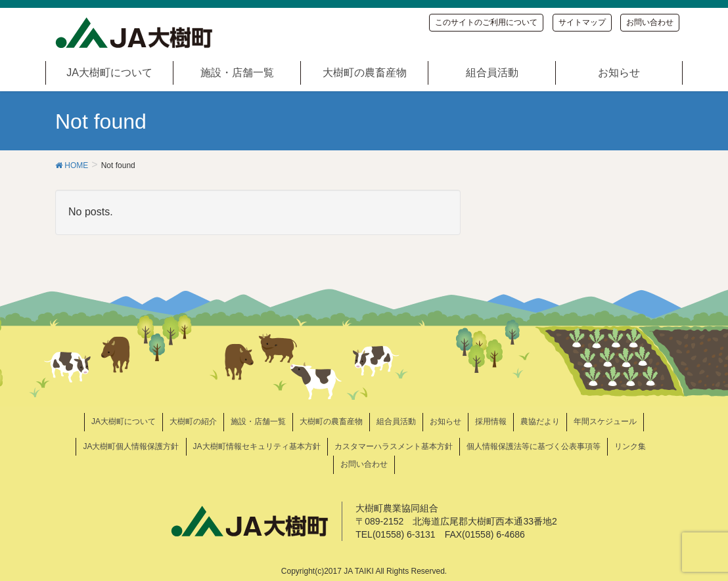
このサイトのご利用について (486, 22)
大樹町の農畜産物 (331, 421)
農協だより (540, 421)
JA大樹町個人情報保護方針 (131, 446)
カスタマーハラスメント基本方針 (394, 446)
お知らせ (445, 421)
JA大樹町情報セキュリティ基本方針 (257, 446)
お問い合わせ (650, 22)
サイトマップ (582, 22)
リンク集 (630, 446)
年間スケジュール (605, 421)
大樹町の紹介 (193, 421)
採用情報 (491, 421)
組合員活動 (396, 421)
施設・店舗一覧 (258, 421)
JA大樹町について (124, 421)
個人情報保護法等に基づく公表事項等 (534, 446)
